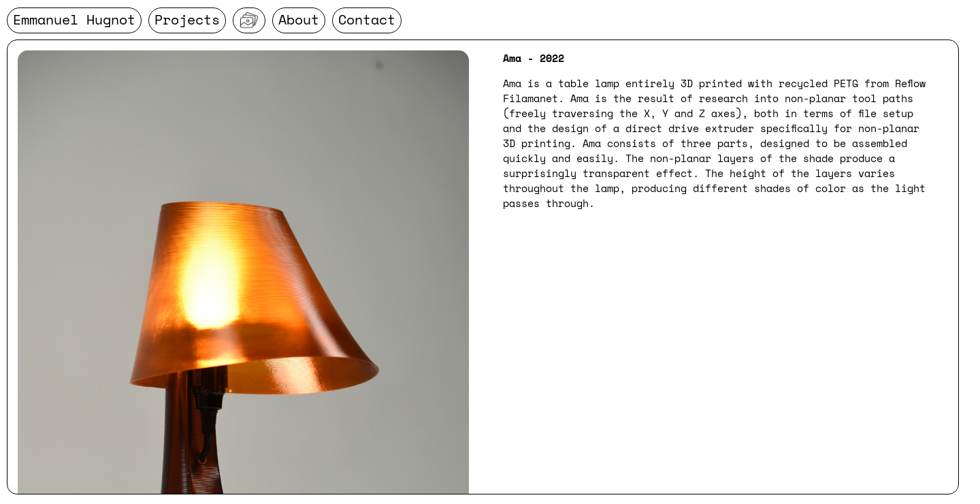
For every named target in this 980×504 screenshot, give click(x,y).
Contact (367, 19)
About (299, 19)
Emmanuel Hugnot (74, 19)
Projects (187, 19)
